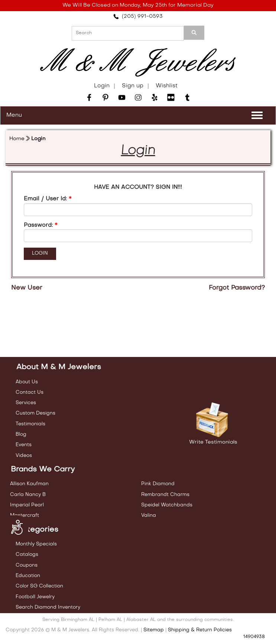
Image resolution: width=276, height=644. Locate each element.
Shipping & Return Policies (200, 630)
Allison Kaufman (29, 484)
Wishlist (167, 86)
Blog (21, 434)
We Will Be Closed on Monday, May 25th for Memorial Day (138, 5)
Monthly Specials (36, 544)
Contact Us (30, 392)
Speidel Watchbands (167, 505)
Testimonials (30, 424)
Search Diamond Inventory (48, 607)
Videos (24, 456)
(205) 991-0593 (138, 17)
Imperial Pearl (27, 505)
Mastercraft (25, 516)
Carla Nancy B (28, 495)
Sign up (133, 86)
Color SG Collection (39, 586)
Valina (149, 516)
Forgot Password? (237, 288)
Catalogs (27, 555)
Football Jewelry (35, 597)
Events (24, 445)
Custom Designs (35, 413)
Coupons (27, 565)
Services (26, 403)
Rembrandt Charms (165, 495)
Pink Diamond (158, 484)
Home (17, 139)
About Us (27, 382)
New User (27, 288)
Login (102, 86)
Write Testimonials (213, 442)
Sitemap (154, 630)
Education (28, 576)
